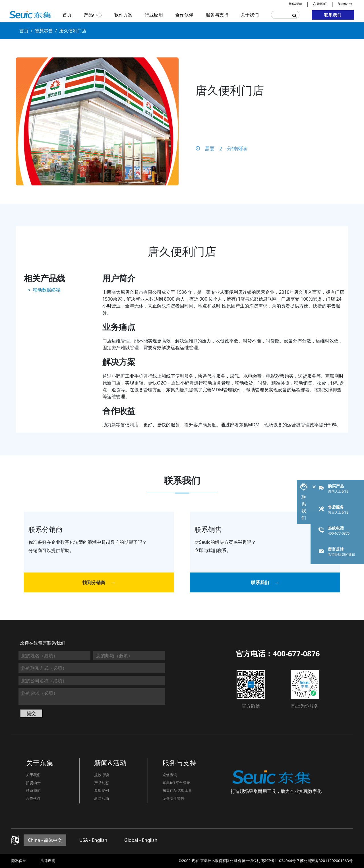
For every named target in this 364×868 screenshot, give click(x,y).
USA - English (93, 840)
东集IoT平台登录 (176, 783)
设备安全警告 (173, 798)
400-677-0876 (296, 654)
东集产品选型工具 (177, 790)
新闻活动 (102, 798)
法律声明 (48, 861)
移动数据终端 (47, 290)
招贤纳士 (33, 783)
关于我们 (250, 15)
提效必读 (102, 775)
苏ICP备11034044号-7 (280, 861)
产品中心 (93, 15)
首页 (67, 15)
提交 (31, 713)
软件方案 (123, 15)
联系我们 (333, 15)
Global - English (141, 840)
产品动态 (102, 783)
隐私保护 (19, 861)
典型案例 (102, 790)
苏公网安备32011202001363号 (326, 861)
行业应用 (154, 15)
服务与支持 (217, 15)
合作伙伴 (184, 15)
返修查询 (170, 775)
